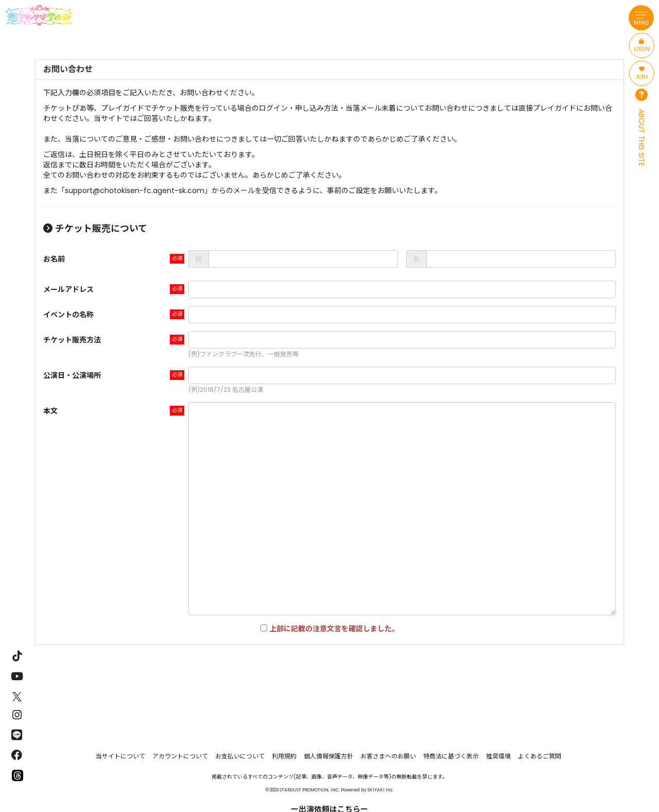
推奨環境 (498, 756)
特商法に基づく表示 (451, 756)
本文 (50, 411)
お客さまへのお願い (388, 756)
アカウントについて (180, 756)
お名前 (54, 259)
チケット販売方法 (72, 340)
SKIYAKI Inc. (381, 790)
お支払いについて (240, 756)
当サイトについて (120, 756)
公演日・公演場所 (72, 375)
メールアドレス (68, 289)
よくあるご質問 (540, 756)
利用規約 (284, 756)
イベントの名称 (68, 315)
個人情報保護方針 (328, 756)
